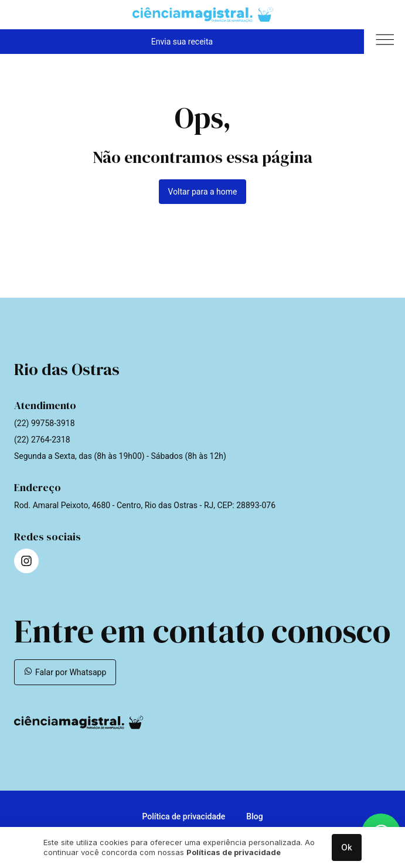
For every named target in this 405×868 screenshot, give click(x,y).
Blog (254, 816)
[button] (384, 42)
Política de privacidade (183, 816)
